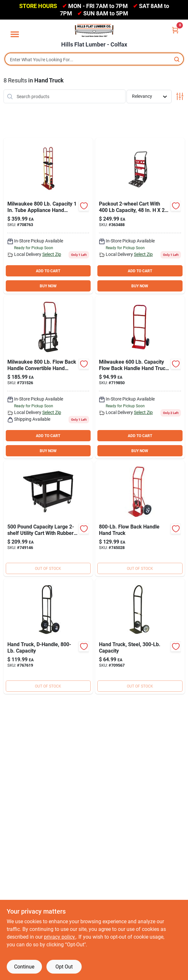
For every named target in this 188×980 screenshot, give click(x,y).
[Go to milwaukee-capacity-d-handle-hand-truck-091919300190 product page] (48, 636)
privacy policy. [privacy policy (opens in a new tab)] (60, 937)
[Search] (177, 59)
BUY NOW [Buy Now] (48, 286)
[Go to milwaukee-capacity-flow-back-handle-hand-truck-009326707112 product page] (140, 636)
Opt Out (64, 967)
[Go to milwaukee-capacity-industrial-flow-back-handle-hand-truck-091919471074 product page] (140, 519)
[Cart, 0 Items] (175, 30)
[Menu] (15, 34)
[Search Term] (94, 60)
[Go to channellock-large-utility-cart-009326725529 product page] (48, 519)
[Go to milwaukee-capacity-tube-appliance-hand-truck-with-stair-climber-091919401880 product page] (48, 216)
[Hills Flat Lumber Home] (94, 30)
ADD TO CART (48, 271)
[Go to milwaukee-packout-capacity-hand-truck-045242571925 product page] (140, 216)
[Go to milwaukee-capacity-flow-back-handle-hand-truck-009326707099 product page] (140, 377)
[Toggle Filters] (180, 96)
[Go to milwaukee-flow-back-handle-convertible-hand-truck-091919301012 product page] (48, 377)
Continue (24, 967)
